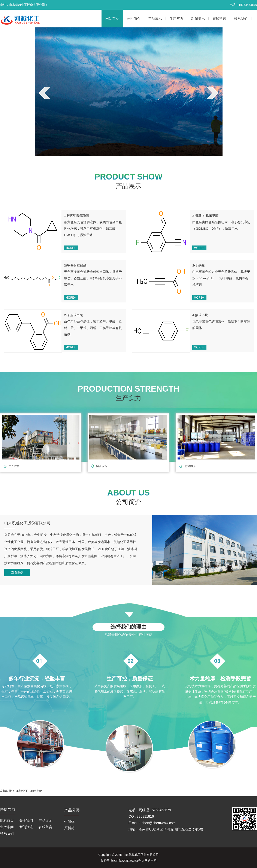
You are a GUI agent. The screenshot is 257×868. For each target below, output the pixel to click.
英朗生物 (36, 791)
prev (45, 93)
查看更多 (17, 572)
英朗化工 (22, 791)
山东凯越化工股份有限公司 (141, 855)
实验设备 (102, 466)
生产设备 (14, 466)
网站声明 (151, 861)
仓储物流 (190, 466)
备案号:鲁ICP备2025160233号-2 (122, 861)
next (212, 93)
